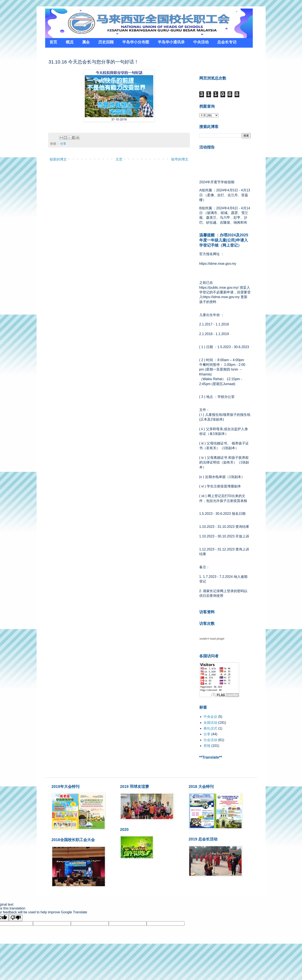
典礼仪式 (210, 728)
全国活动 (210, 723)
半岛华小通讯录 (171, 42)
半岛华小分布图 (136, 42)
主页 (119, 159)
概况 (70, 42)
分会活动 (210, 740)
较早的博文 (180, 159)
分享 (63, 144)
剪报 (207, 746)
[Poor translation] (16, 918)
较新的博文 (58, 159)
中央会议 (210, 717)
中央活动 (201, 42)
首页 (53, 42)
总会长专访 (227, 42)
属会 (86, 42)
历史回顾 (106, 42)
